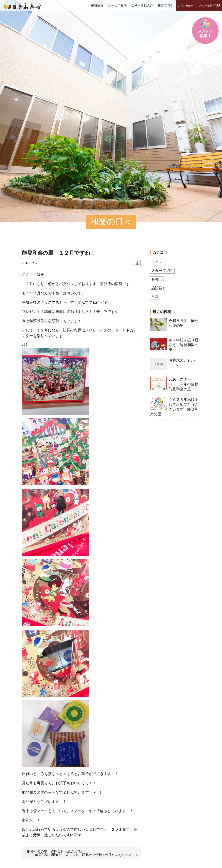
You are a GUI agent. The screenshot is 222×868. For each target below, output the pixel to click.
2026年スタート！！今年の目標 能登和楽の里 (185, 384)
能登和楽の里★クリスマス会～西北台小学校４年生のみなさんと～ (85, 855)
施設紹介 (159, 288)
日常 (136, 263)
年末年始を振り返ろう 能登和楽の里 (184, 345)
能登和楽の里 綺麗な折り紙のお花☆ (56, 851)
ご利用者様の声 (142, 5)
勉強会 (157, 279)
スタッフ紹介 (162, 271)
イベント (159, 262)
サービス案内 (117, 5)
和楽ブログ (165, 5)
